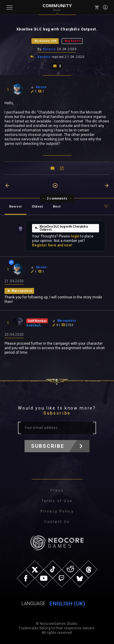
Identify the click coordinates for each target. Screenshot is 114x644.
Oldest (37, 206)
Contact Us (57, 522)
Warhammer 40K (46, 41)
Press (57, 490)
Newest (15, 206)
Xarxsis (49, 49)
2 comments (57, 198)
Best (57, 206)
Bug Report (73, 41)
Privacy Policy (57, 511)
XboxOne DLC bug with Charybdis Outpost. (61, 228)
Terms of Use (57, 501)
